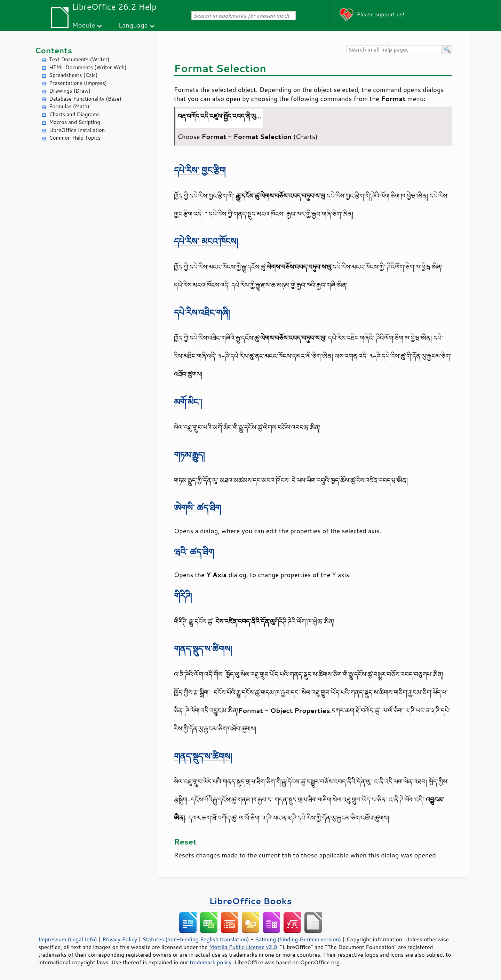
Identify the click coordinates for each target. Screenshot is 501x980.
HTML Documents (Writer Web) (88, 67)
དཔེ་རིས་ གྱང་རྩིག (200, 170)
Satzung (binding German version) (298, 939)
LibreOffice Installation (77, 130)
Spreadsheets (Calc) (73, 75)
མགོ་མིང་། (188, 402)
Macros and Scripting (75, 122)
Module (83, 25)
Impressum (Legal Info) (68, 939)
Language (133, 25)
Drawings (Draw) (70, 91)
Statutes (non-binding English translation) (196, 939)
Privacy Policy (120, 939)
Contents (53, 50)
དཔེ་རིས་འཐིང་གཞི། (202, 313)
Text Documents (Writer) (79, 59)
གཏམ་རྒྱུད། (189, 455)
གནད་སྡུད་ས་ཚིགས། (203, 649)
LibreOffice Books (250, 901)
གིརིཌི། (183, 596)
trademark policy (210, 962)
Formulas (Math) (69, 106)
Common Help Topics (75, 138)
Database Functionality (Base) (85, 99)
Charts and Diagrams (74, 114)
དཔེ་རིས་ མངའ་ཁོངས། (206, 241)
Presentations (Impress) (78, 83)
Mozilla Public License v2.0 (243, 947)
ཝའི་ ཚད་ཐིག (194, 552)
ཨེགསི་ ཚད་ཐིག (197, 508)
